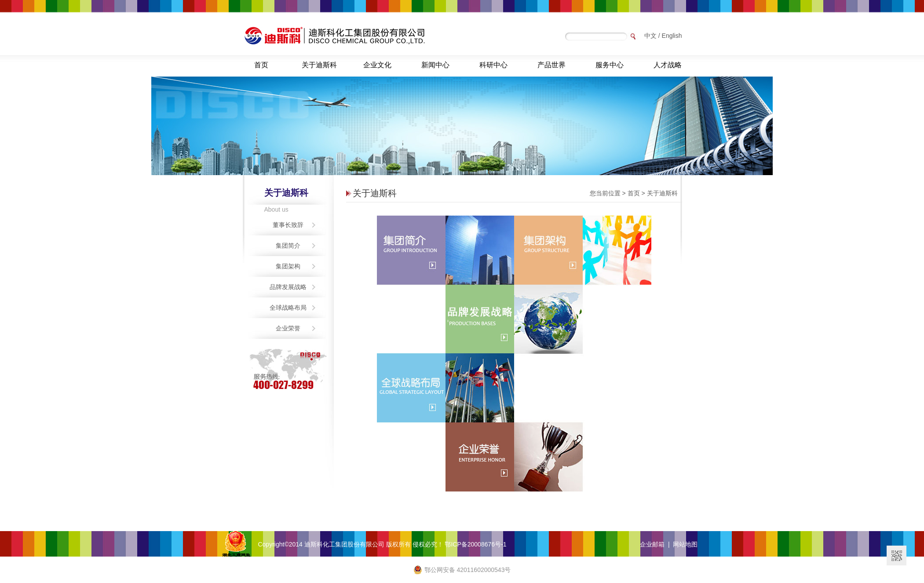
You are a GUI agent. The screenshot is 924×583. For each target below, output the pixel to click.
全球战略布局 (288, 308)
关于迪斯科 (319, 65)
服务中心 (610, 65)
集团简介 (288, 246)
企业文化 (377, 65)
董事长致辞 (288, 225)
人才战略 (668, 65)
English (672, 36)
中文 (650, 36)
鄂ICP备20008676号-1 (475, 544)
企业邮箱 (652, 544)
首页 (261, 65)
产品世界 (551, 65)
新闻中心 (435, 65)
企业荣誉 (288, 328)
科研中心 (493, 65)
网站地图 (685, 544)
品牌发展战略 (288, 287)
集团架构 (288, 266)
